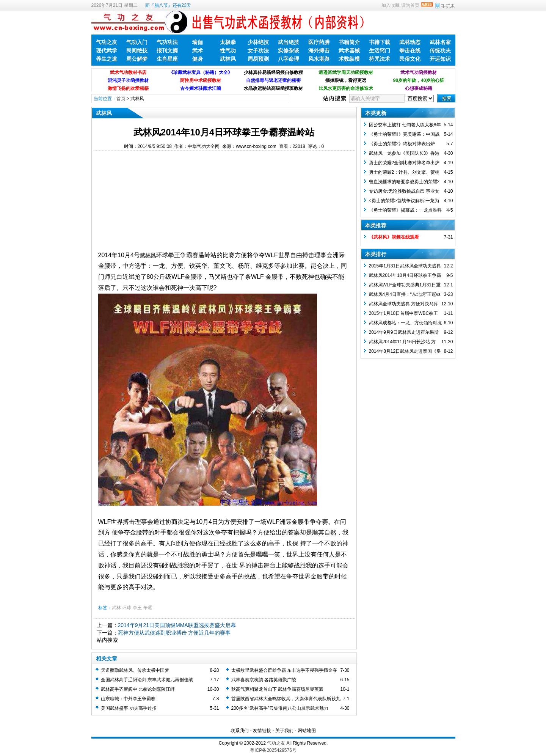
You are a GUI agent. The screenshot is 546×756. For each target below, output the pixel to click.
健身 (198, 59)
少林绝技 (258, 42)
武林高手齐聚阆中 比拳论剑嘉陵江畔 (138, 689)
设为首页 (410, 5)
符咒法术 (380, 59)
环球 (127, 608)
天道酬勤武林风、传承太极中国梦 (135, 670)
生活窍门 (380, 50)
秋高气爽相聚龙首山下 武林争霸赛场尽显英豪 (277, 689)
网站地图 (307, 731)
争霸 (148, 608)
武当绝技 (289, 42)
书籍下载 (380, 42)
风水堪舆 (319, 59)
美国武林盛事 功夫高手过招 (129, 708)
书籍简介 (349, 42)
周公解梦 (137, 59)
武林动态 (410, 42)
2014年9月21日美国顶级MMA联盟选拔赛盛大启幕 (177, 625)
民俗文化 (410, 59)
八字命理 (289, 59)
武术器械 (349, 50)
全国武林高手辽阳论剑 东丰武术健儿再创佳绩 (147, 680)
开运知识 (440, 59)
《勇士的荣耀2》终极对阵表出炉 (402, 144)
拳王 (137, 608)
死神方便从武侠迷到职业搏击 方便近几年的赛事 (174, 633)
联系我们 (240, 731)
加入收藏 (391, 5)
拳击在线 (410, 50)
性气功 (228, 50)
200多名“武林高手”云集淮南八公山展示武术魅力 (280, 708)
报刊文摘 (167, 50)
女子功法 (258, 50)
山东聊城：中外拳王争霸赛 (128, 699)
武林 (116, 608)
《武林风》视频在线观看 (394, 237)
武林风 (228, 59)
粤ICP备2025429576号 (273, 750)
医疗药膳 (319, 42)
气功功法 (167, 42)
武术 (198, 50)
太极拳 (228, 42)
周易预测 (258, 59)
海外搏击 (319, 50)
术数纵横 (349, 59)
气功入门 (137, 42)
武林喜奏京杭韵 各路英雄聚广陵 (264, 680)
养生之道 (107, 59)
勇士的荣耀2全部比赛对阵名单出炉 (404, 163)
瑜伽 (198, 42)
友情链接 (262, 731)
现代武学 (107, 50)
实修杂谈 (289, 50)
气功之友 (107, 42)
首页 (121, 99)
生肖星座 (167, 59)
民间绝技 (137, 50)
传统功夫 (440, 50)
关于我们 (284, 731)
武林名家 (440, 42)
